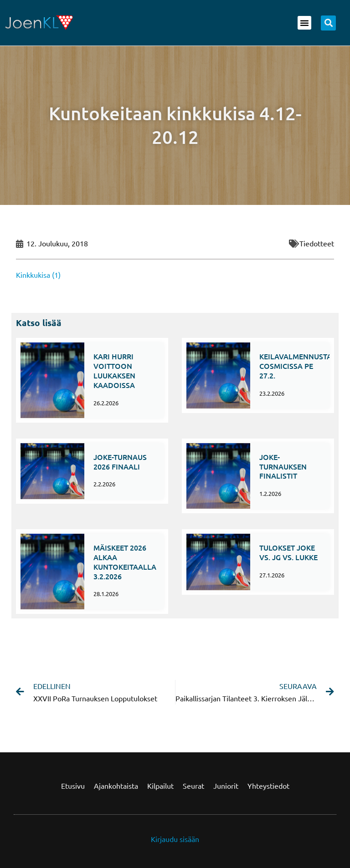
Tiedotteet (317, 243)
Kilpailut (160, 786)
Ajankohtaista (116, 786)
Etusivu (73, 786)
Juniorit (226, 786)
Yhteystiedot (268, 786)
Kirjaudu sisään (175, 839)
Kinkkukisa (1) (38, 275)
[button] (304, 23)
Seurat (193, 786)
